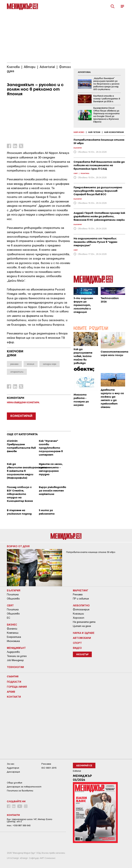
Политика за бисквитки (20, 791)
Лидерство (13, 652)
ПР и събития (81, 599)
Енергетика (14, 637)
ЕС (9, 618)
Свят (10, 605)
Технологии (15, 667)
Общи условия (15, 783)
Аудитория (13, 768)
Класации (78, 614)
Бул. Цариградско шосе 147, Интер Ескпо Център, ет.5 (29, 820)
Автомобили (82, 638)
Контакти (14, 697)
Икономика (13, 641)
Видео (77, 648)
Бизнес (12, 625)
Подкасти (14, 682)
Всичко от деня (18, 546)
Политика (13, 594)
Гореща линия (17, 687)
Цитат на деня (82, 626)
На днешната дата (84, 622)
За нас (11, 764)
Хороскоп (79, 618)
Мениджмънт (16, 648)
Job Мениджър (15, 660)
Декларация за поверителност (24, 787)
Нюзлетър (82, 655)
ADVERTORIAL (84, 72)
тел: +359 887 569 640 (19, 825)
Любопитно (81, 605)
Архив (11, 692)
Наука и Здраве (84, 633)
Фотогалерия (81, 609)
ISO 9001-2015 (49, 768)
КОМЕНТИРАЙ (21, 416)
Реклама (78, 594)
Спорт (77, 643)
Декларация (13, 772)
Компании (13, 633)
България (14, 590)
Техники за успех (17, 656)
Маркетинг (81, 590)
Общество (13, 599)
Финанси (12, 629)
